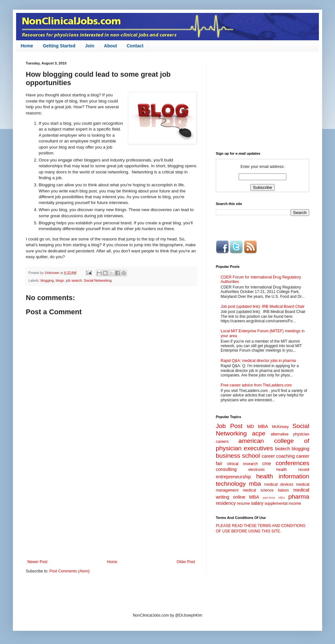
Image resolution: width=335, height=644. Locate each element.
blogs (60, 280)
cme (267, 463)
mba (255, 484)
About (110, 46)
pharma (299, 497)
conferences (292, 463)
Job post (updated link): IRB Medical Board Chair (263, 307)
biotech (282, 449)
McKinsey (280, 427)
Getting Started (59, 46)
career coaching (278, 456)
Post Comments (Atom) (69, 571)
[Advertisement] (111, 506)
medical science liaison (266, 490)
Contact (135, 46)
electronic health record (279, 470)
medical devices (279, 484)
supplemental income (283, 503)
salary (257, 503)
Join (90, 46)
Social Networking (98, 280)
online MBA (246, 497)
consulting (226, 469)
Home (27, 46)
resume (244, 503)
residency (226, 503)
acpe (259, 433)
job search (74, 280)
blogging (47, 280)
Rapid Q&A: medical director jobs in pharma (258, 361)
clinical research (242, 464)
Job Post (229, 426)
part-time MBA (274, 498)
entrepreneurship (233, 477)
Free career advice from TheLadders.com (256, 385)
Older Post (186, 562)
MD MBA (257, 426)
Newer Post (37, 562)
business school (238, 456)
